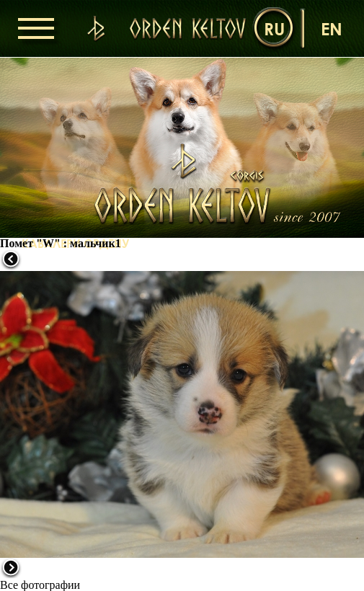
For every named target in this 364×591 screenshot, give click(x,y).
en (332, 28)
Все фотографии (40, 585)
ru (274, 28)
